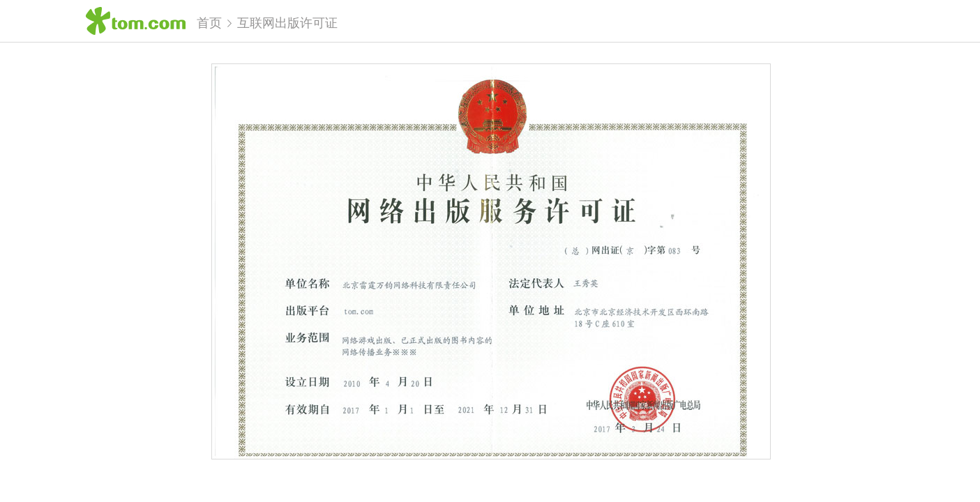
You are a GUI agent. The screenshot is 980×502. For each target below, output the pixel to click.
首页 (209, 23)
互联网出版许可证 (287, 23)
